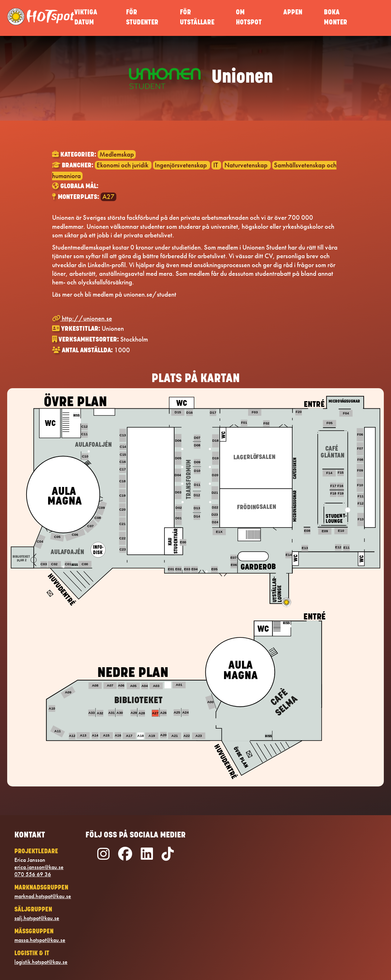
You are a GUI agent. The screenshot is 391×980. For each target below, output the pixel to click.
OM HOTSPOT (249, 18)
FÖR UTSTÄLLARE (197, 18)
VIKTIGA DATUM (86, 18)
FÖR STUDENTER (142, 18)
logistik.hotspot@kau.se (41, 962)
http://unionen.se (82, 319)
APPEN (293, 13)
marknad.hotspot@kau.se (43, 896)
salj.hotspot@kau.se (37, 918)
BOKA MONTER (336, 18)
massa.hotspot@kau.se (40, 940)
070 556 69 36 (33, 874)
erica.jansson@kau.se (39, 867)
